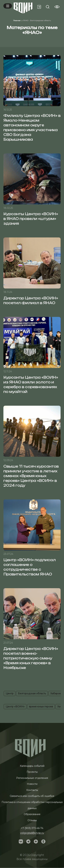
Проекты (32, 772)
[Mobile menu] (8, 6)
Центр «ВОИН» (15, 707)
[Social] (21, 841)
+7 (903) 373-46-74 (32, 828)
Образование (32, 814)
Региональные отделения (32, 778)
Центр (10, 693)
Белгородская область (32, 693)
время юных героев (41, 707)
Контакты (32, 790)
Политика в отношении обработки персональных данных (32, 805)
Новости (32, 784)
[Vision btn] (57, 7)
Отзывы (32, 820)
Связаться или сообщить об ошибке (32, 796)
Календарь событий (32, 766)
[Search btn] (48, 7)
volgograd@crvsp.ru (32, 833)
